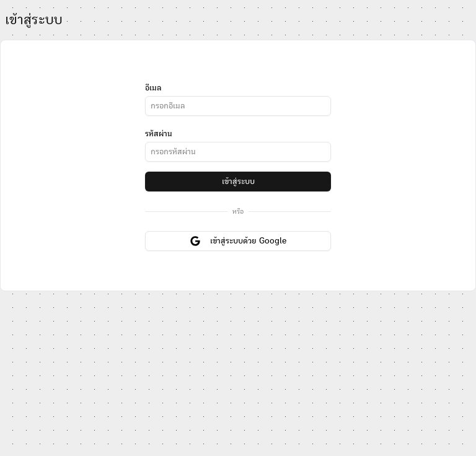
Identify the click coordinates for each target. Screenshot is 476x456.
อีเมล (153, 88)
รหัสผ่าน (159, 134)
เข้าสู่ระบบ (238, 182)
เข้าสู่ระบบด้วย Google (238, 241)
